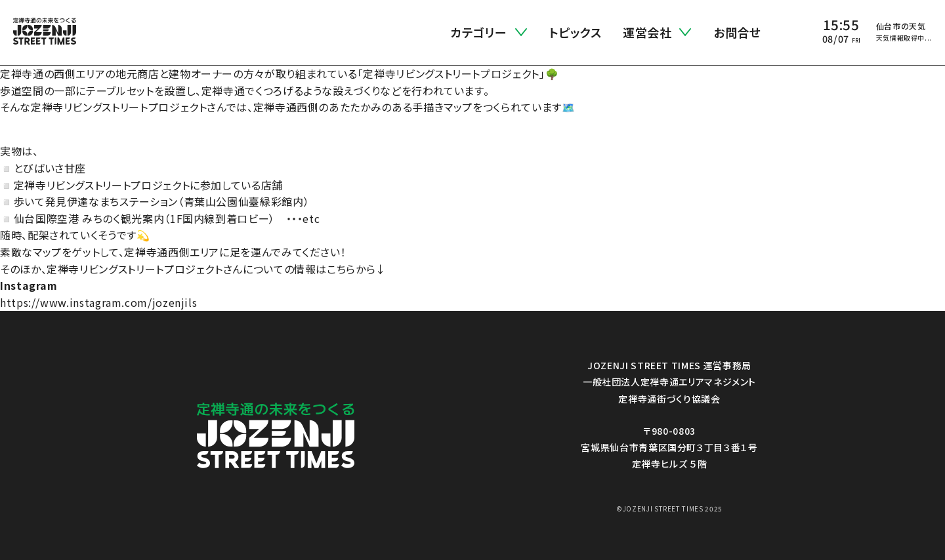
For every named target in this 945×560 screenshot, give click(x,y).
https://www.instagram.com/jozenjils (98, 302)
